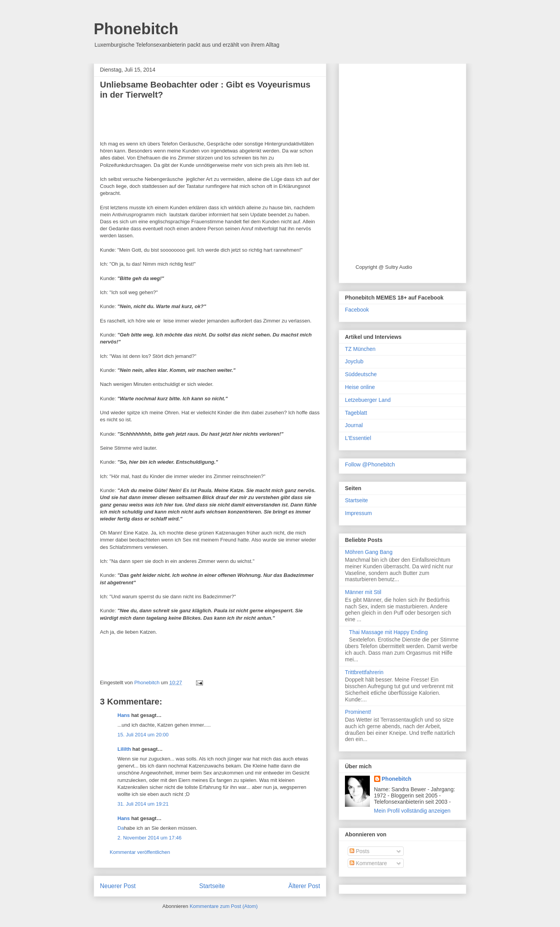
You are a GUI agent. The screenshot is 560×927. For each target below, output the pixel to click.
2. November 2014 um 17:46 (150, 838)
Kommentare (368, 863)
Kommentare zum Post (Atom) (224, 906)
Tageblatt (356, 413)
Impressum (358, 513)
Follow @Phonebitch (370, 464)
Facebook (357, 310)
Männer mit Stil (363, 592)
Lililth (124, 749)
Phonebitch (136, 29)
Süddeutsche (361, 374)
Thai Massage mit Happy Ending (388, 632)
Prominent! (358, 712)
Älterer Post (304, 886)
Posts (360, 851)
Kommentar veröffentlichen (140, 852)
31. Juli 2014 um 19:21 (143, 804)
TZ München (360, 349)
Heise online (360, 387)
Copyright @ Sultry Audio (384, 267)
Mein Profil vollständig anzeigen (412, 811)
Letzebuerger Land (368, 400)
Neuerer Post (118, 886)
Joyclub (354, 361)
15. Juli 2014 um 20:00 (143, 735)
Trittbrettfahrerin (364, 672)
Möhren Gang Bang (369, 552)
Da (121, 828)
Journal (354, 425)
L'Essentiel (358, 438)
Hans (124, 715)
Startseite (212, 886)
